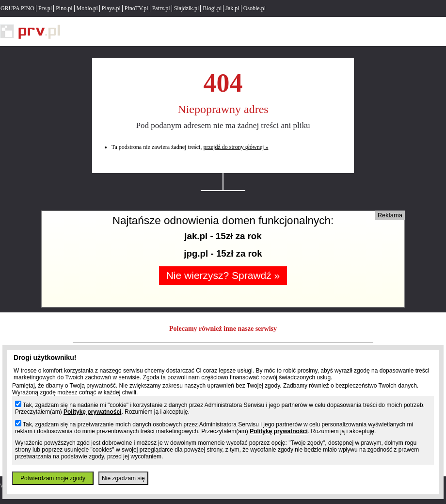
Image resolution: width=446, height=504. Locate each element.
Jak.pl (232, 8)
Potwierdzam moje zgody (53, 478)
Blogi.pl (212, 8)
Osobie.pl (255, 8)
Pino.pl (64, 8)
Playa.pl (111, 8)
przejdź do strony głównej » (236, 147)
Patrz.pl (161, 8)
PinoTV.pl (136, 8)
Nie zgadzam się (123, 478)
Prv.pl (45, 8)
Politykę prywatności (92, 412)
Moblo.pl (87, 8)
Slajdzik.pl (187, 8)
